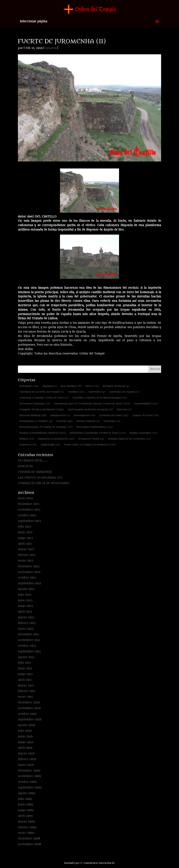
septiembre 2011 (29, 652)
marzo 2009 (26, 822)
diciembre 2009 (29, 771)
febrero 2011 (27, 691)
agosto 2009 (27, 793)
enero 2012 (26, 629)
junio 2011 (25, 668)
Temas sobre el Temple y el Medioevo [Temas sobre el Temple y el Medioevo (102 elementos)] (90, 445)
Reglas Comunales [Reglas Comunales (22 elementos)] (143, 433)
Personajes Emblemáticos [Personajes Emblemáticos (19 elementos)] (94, 427)
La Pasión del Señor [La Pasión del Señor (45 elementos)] (114, 415)
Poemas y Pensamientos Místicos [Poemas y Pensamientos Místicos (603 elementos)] (43, 433)
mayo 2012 (25, 606)
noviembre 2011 (29, 640)
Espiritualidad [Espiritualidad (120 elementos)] (146, 404)
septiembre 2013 (29, 521)
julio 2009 (25, 799)
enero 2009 (26, 833)
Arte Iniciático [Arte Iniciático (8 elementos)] (71, 386)
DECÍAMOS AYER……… (33, 461)
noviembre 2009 (29, 776)
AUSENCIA (25, 466)
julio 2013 (25, 527)
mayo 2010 (26, 742)
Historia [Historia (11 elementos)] (124, 409)
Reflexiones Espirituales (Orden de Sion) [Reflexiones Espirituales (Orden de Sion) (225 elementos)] (98, 433)
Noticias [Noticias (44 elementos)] (64, 421)
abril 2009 (25, 816)
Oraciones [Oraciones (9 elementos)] (112, 421)
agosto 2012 (26, 589)
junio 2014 (25, 498)
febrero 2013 (27, 555)
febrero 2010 (27, 759)
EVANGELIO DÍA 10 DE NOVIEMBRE (44, 483)
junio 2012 (25, 601)
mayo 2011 (25, 674)
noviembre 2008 (30, 844)
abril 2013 (25, 544)
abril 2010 (25, 748)
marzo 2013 (26, 549)
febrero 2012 (27, 623)
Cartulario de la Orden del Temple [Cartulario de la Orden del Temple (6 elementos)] (42, 392)
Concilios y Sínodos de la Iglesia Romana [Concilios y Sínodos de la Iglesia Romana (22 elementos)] (100, 398)
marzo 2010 (26, 754)
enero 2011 (25, 697)
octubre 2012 (27, 578)
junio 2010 (25, 737)
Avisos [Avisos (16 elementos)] (92, 386)
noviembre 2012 (29, 572)
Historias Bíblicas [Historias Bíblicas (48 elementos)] (33, 415)
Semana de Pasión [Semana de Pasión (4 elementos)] (91, 439)
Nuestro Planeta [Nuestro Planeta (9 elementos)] (88, 421)
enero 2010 (26, 765)
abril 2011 (25, 680)
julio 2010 (25, 731)
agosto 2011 (26, 657)
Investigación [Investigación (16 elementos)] (85, 415)
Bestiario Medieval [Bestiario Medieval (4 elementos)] (116, 386)
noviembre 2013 (29, 510)
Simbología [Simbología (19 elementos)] (50, 445)
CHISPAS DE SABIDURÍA (35, 472)
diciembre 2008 (29, 839)
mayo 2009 (26, 810)
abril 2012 (25, 612)
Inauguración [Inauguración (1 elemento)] (60, 415)
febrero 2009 (27, 827)
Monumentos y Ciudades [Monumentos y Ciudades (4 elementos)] (36, 421)
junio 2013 (25, 532)
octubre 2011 (27, 646)
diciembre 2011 (29, 634)
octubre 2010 (27, 714)
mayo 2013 (25, 538)
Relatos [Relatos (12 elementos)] (27, 439)
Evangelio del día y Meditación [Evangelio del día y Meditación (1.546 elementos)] (42, 409)
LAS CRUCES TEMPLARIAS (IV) (40, 478)
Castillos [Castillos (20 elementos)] (76, 392)
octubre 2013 (27, 515)
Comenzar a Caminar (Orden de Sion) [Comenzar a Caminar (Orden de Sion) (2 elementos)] (44, 398)
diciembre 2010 (29, 703)
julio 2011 (24, 663)
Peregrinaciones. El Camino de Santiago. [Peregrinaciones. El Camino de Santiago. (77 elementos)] (46, 427)
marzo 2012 (26, 617)
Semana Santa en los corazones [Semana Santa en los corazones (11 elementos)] (129, 439)
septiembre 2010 (30, 719)
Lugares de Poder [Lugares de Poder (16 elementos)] (146, 415)
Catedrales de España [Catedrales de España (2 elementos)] (124, 392)
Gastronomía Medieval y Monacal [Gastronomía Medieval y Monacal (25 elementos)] (90, 409)
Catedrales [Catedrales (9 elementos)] (97, 392)
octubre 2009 (27, 782)
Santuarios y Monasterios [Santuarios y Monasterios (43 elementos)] (56, 439)
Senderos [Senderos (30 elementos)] (28, 445)
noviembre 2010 (29, 708)
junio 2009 (25, 805)
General (51, 48)
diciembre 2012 (29, 566)
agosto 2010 (26, 725)
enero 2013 (26, 561)
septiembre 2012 (30, 583)
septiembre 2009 (30, 788)
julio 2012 (25, 595)
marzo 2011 (26, 686)
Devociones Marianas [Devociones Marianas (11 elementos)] (35, 404)
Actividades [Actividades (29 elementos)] (29, 386)
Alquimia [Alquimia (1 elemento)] (50, 386)
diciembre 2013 (29, 504)
